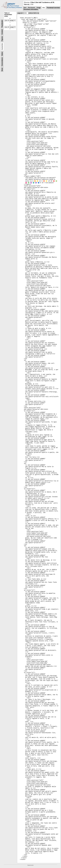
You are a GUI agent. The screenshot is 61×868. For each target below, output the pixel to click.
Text (25, 8)
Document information (31, 9)
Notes (2, 54)
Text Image (31, 8)
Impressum (30, 865)
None (2, 69)
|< (22, 13)
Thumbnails (2, 24)
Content (2, 32)
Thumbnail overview (53, 8)
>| (38, 13)
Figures (2, 39)
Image (39, 8)
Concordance (2, 62)
